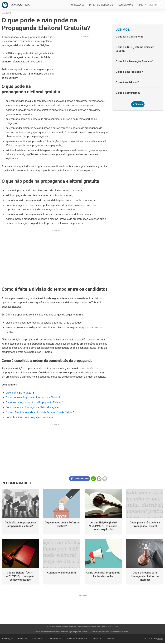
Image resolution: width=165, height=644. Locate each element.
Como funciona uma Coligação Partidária (29, 417)
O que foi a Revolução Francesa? (135, 61)
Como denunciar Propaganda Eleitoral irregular (32, 407)
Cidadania (78, 5)
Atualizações (7, 639)
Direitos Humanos (101, 5)
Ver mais (138, 104)
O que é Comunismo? (128, 93)
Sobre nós (97, 639)
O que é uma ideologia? (129, 72)
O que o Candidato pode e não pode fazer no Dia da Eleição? (40, 412)
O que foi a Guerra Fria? (129, 37)
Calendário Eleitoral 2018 (20, 393)
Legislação (126, 5)
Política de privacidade (77, 639)
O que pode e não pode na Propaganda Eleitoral (33, 397)
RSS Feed (111, 639)
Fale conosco (38, 639)
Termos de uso (56, 639)
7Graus (160, 639)
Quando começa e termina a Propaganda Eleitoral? (35, 402)
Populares (23, 639)
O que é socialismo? (127, 82)
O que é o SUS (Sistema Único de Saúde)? (135, 49)
